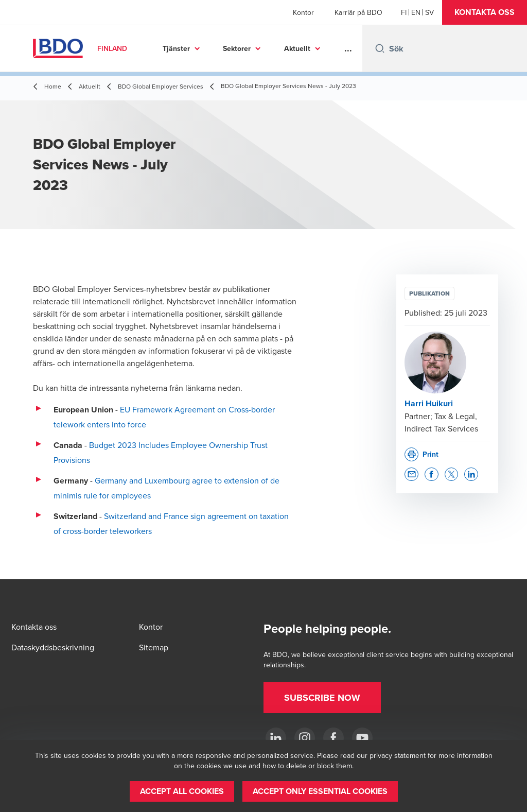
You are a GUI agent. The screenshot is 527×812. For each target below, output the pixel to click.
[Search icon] (380, 48)
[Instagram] (305, 738)
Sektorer (237, 48)
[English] (416, 12)
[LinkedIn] (276, 738)
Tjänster (176, 48)
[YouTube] (362, 738)
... (348, 48)
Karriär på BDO (358, 12)
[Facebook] (333, 738)
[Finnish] (404, 12)
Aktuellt (297, 48)
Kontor (303, 12)
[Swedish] (429, 12)
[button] (485, 12)
